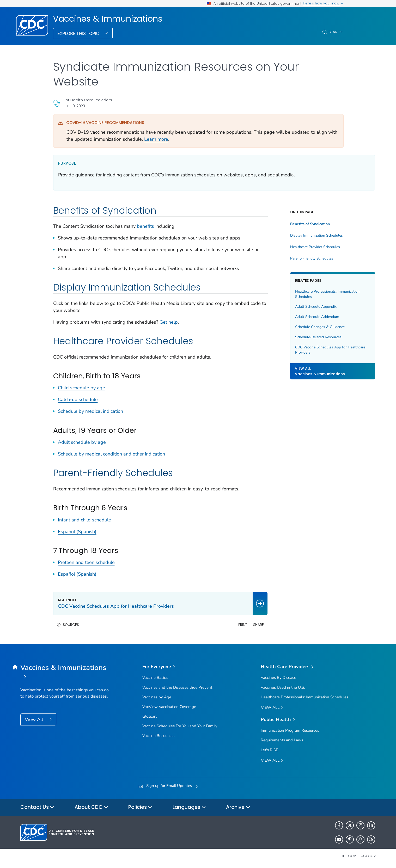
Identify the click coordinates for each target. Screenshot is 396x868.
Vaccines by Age (157, 697)
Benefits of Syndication (289, 224)
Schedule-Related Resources (297, 337)
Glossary (150, 716)
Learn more (156, 139)
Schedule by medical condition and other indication (111, 454)
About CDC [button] (91, 807)
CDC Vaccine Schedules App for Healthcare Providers (300, 350)
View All (35, 719)
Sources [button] (71, 625)
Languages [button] (189, 807)
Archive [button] (238, 807)
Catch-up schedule (78, 399)
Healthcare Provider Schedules (294, 247)
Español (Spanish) (77, 532)
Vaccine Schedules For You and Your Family (180, 726)
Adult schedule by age (82, 442)
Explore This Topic (79, 34)
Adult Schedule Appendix (295, 307)
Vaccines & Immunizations (108, 19)
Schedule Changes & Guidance (299, 327)
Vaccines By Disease (278, 678)
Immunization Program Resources (290, 730)
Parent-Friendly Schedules (291, 258)
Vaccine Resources (158, 736)
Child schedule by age (81, 388)
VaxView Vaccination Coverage (169, 707)
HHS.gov (348, 856)
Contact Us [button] (37, 807)
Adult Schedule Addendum (296, 317)
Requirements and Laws (282, 740)
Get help (169, 322)
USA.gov (368, 856)
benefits (145, 226)
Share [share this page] (237, 625)
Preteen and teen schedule (86, 562)
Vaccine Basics (155, 678)
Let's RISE (269, 750)
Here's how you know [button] (323, 3)
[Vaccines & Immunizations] (65, 673)
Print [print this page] (222, 625)
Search (336, 32)
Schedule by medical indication (90, 411)
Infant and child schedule (84, 520)
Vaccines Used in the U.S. (283, 687)
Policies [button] (140, 807)
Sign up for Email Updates (169, 786)
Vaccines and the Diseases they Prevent (177, 687)
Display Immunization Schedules (295, 236)
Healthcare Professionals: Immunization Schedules (306, 294)
